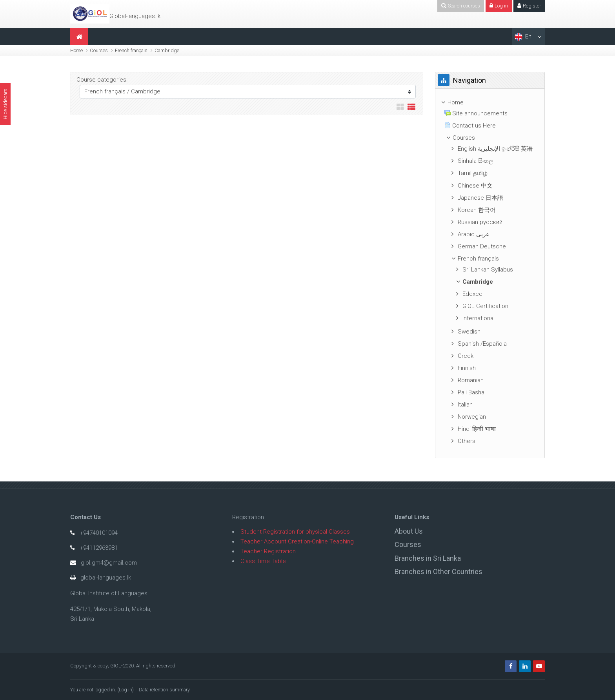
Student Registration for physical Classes (295, 532)
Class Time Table (263, 561)
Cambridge (167, 50)
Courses (99, 50)
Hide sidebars (5, 104)
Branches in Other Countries (439, 571)
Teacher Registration (268, 551)
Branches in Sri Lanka (428, 558)
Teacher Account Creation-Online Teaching (297, 541)
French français (131, 50)
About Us (409, 531)
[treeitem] (490, 103)
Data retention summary (164, 690)
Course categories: (102, 80)
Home (76, 50)
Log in (126, 690)
